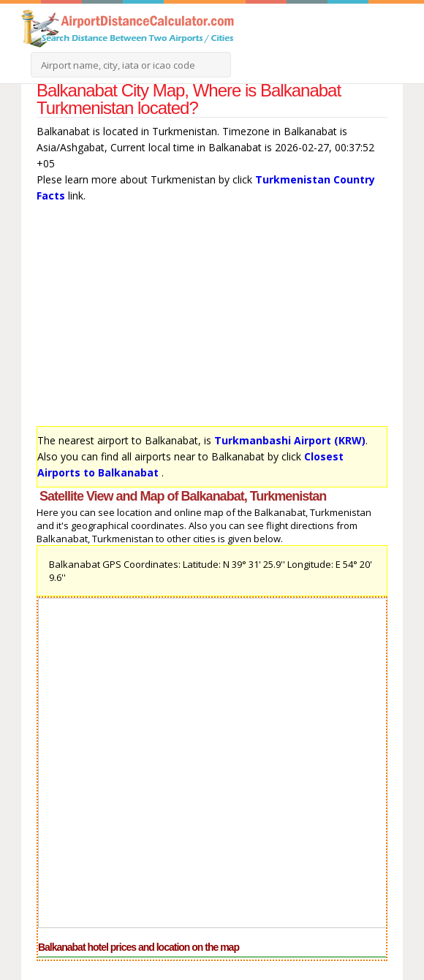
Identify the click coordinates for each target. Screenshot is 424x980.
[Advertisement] (212, 318)
